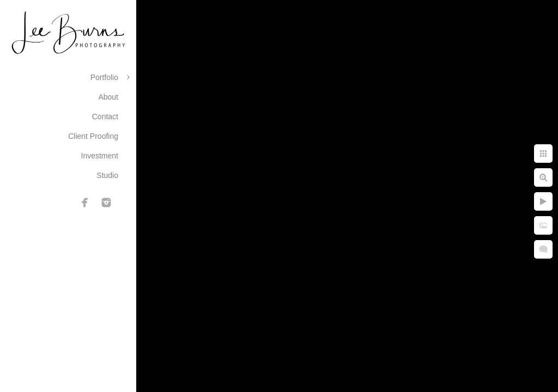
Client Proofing (93, 136)
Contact (105, 117)
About (108, 97)
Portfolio (104, 77)
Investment (100, 156)
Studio (107, 175)
